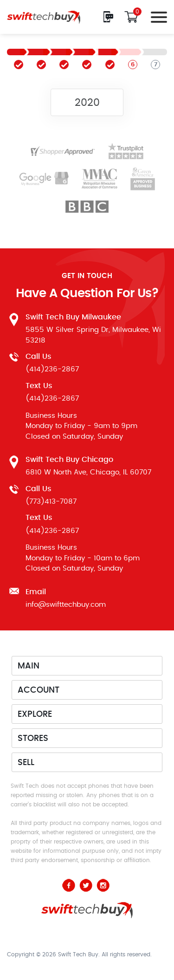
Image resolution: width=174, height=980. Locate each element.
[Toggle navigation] (156, 17)
